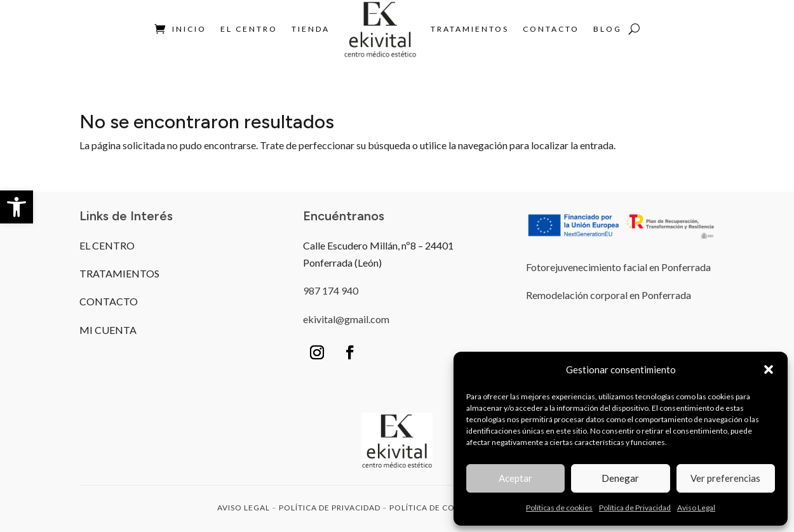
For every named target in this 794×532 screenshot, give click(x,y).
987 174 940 (331, 290)
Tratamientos (470, 29)
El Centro (249, 29)
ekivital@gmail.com (346, 319)
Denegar (620, 478)
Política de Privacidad (635, 508)
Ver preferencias (725, 478)
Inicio (189, 29)
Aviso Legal (696, 508)
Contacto (551, 29)
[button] (17, 207)
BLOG (608, 29)
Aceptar (515, 478)
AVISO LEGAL (244, 508)
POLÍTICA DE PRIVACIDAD (330, 508)
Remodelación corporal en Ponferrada (609, 295)
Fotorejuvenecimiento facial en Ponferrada (618, 267)
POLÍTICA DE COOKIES (434, 508)
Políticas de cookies (559, 508)
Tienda (311, 29)
